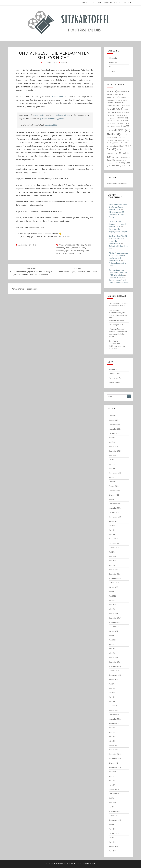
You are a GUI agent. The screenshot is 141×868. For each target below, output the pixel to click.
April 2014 (113, 780)
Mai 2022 (112, 477)
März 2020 (113, 534)
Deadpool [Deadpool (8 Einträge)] (120, 113)
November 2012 (115, 811)
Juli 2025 (112, 438)
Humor (68, 248)
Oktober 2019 (114, 548)
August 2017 (113, 631)
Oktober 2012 (114, 816)
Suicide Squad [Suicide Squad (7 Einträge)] (116, 157)
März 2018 (113, 609)
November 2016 (115, 666)
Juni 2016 (112, 688)
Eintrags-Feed (114, 374)
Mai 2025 (112, 442)
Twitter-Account (57, 96)
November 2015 (115, 719)
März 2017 (113, 653)
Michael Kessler (79, 248)
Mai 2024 (112, 460)
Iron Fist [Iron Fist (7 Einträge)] (122, 123)
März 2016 (113, 701)
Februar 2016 (114, 706)
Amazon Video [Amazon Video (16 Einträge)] (115, 94)
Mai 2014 (112, 776)
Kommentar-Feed (116, 378)
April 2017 (113, 649)
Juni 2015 (112, 728)
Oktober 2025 (114, 433)
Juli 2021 (112, 499)
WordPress (77, 863)
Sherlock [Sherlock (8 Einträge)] (110, 146)
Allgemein (23, 245)
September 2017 (115, 627)
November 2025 (115, 429)
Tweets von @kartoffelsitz (117, 184)
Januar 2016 (113, 710)
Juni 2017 (112, 640)
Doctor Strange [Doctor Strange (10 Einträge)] (116, 115)
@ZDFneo (43, 119)
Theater (112, 71)
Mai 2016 (112, 693)
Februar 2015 (114, 745)
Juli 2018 (112, 591)
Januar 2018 (113, 613)
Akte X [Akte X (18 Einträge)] (112, 91)
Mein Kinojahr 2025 (116, 325)
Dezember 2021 (115, 490)
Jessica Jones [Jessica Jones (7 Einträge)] (116, 126)
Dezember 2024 (115, 451)
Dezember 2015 (115, 715)
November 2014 (115, 758)
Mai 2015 (112, 732)
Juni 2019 (112, 556)
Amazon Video (65, 245)
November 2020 (115, 508)
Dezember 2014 (115, 754)
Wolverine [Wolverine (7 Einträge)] (127, 166)
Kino (93, 3)
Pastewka (60, 251)
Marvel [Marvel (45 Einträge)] (123, 130)
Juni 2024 (112, 455)
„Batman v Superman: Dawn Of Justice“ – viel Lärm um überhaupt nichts (119, 280)
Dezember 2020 (115, 504)
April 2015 (113, 737)
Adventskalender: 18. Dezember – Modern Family (117, 215)
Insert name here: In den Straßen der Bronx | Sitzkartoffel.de (118, 207)
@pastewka (39, 115)
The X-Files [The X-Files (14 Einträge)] (117, 166)
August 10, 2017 (51, 125)
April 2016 (113, 697)
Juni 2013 (112, 802)
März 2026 (113, 416)
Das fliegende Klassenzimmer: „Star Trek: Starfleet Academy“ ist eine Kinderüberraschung (118, 315)
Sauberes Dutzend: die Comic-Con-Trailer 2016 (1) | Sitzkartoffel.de (118, 272)
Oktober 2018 (114, 583)
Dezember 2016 (115, 662)
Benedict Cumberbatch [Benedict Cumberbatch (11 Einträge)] (117, 103)
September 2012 (115, 820)
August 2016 (113, 679)
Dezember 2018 (115, 574)
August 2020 (113, 521)
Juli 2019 (112, 552)
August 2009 (113, 846)
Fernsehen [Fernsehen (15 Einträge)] (122, 118)
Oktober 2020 (114, 512)
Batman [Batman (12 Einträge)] (124, 97)
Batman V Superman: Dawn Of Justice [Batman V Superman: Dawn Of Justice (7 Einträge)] (117, 100)
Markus (64, 62)
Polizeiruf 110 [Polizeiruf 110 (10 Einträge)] (113, 140)
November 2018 (115, 578)
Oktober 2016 (114, 671)
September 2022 (115, 473)
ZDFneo (79, 253)
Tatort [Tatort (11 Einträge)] (111, 160)
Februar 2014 (114, 789)
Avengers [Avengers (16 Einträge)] (113, 97)
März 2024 (113, 468)
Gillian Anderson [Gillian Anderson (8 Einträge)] (113, 121)
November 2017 (115, 622)
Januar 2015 (113, 750)
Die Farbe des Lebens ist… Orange (117, 263)
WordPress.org (114, 382)
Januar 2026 (113, 420)
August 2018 (113, 587)
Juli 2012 (112, 824)
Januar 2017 (113, 657)
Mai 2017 (112, 644)
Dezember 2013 (115, 794)
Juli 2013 (112, 798)
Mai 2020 (112, 526)
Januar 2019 (113, 570)
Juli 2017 (112, 636)
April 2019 (113, 561)
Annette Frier (78, 245)
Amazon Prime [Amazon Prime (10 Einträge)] (123, 92)
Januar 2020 (113, 539)
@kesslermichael (63, 115)
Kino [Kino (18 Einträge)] (125, 126)
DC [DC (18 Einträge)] (112, 112)
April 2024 (113, 464)
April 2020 (113, 530)
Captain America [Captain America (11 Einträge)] (114, 105)
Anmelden (113, 369)
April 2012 (113, 829)
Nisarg (92, 863)
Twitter (71, 253)
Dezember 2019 (115, 543)
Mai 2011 (112, 838)
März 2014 (113, 785)
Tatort (64, 253)
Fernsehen (85, 3)
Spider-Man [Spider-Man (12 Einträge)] (120, 146)
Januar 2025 (113, 446)
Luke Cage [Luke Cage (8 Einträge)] (111, 131)
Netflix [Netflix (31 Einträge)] (114, 134)
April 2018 (113, 605)
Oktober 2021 (114, 495)
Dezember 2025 (115, 425)
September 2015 (115, 723)
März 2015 (113, 741)
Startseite (128, 3)
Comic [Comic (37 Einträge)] (117, 109)
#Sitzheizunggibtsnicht (57, 119)
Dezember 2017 (115, 618)
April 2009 (113, 851)
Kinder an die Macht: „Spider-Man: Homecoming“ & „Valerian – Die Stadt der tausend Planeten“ (31, 272)
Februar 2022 (114, 486)
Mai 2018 (112, 600)
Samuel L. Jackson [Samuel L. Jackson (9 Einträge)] (122, 143)
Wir (99, 3)
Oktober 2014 (114, 763)
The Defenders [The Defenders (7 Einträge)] (119, 160)
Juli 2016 (112, 684)
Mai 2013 (112, 807)
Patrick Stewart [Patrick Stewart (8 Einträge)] (120, 138)
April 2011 (113, 842)
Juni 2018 (112, 596)
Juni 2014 (112, 772)
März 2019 (113, 565)
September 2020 (115, 517)
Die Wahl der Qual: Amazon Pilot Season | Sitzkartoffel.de (117, 224)
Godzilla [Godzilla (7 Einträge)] (121, 121)
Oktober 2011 (114, 833)
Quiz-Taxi (69, 251)
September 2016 (115, 675)
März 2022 (113, 482)
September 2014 (115, 767)
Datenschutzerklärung (112, 3)
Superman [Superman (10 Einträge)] (126, 157)
